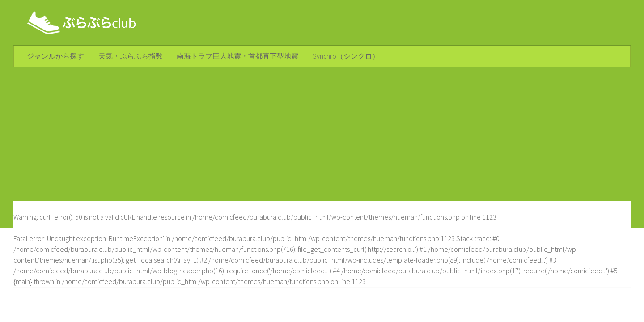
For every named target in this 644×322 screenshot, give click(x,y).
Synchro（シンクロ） (341, 56)
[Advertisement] (322, 135)
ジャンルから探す (55, 56)
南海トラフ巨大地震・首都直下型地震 (234, 56)
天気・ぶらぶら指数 (128, 56)
